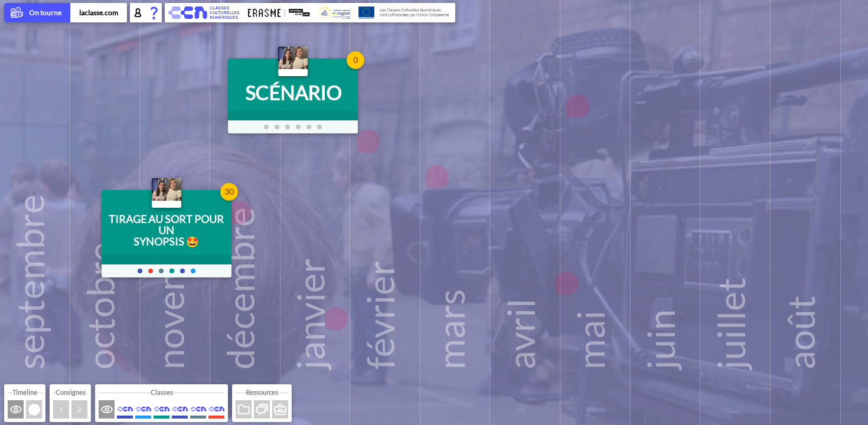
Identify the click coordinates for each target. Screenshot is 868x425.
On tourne (37, 14)
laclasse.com (99, 13)
